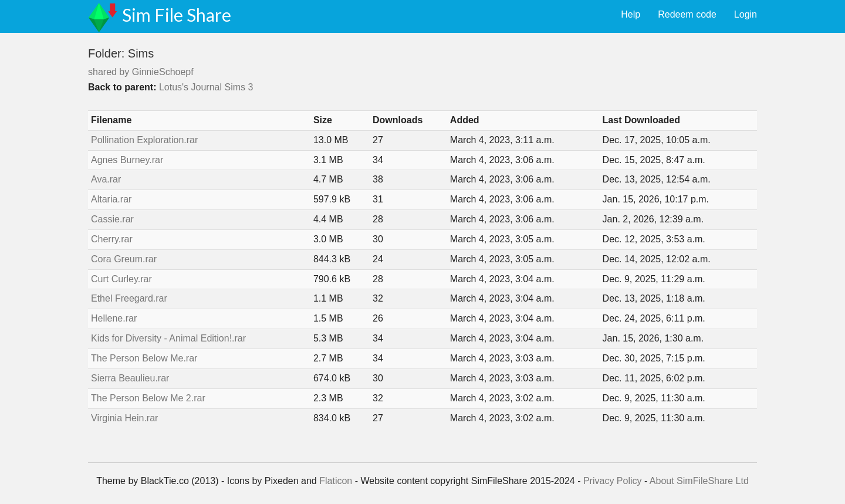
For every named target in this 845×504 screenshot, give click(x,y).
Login (746, 14)
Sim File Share (177, 15)
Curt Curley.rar (121, 279)
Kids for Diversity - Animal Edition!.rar (168, 338)
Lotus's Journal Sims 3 (206, 87)
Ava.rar (106, 179)
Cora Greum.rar (124, 259)
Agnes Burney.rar (127, 160)
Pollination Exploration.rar (144, 140)
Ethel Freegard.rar (129, 298)
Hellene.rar (114, 318)
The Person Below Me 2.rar (148, 398)
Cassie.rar (112, 219)
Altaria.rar (111, 199)
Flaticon (336, 481)
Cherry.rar (112, 239)
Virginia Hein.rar (124, 418)
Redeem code (687, 14)
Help (631, 14)
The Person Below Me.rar (144, 358)
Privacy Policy (613, 481)
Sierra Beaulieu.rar (130, 378)
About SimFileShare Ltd (699, 481)
